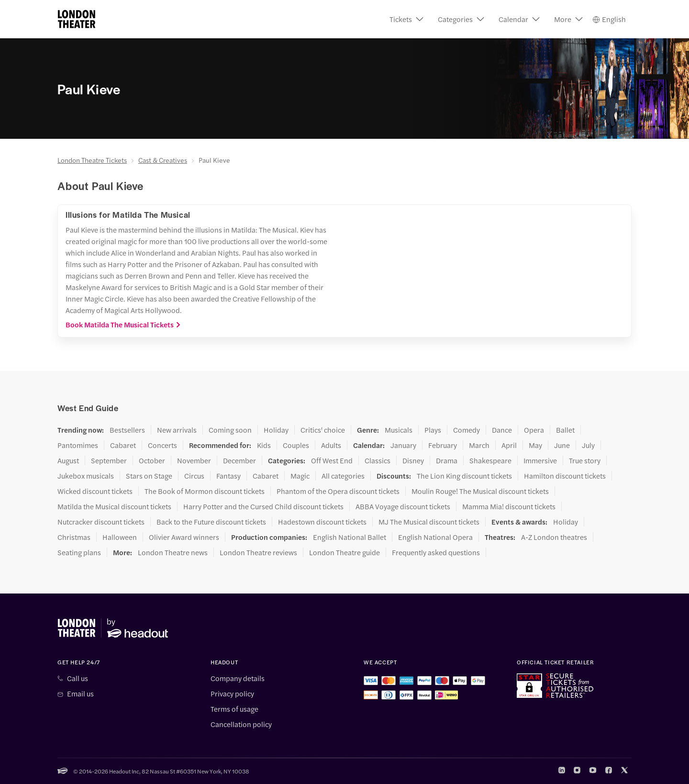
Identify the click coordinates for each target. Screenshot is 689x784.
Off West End (332, 460)
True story (585, 460)
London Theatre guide (344, 552)
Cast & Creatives (163, 160)
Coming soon (230, 430)
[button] (406, 19)
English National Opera (435, 537)
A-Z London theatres (554, 537)
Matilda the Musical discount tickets (114, 506)
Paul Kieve (214, 160)
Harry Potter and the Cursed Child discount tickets (263, 506)
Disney (413, 460)
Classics (378, 460)
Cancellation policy (241, 724)
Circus (194, 476)
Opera (534, 430)
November (194, 460)
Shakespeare (490, 460)
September (109, 460)
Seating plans (79, 552)
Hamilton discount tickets (565, 476)
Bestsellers (127, 430)
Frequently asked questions (436, 552)
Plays (433, 430)
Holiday (276, 430)
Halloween (120, 537)
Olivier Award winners (184, 537)
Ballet (565, 430)
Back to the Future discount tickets (211, 522)
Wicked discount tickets (95, 491)
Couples (296, 445)
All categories (343, 476)
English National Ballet (350, 537)
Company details (238, 678)
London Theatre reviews (258, 552)
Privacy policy (232, 694)
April (509, 445)
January (403, 445)
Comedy (467, 430)
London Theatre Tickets (92, 160)
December (239, 460)
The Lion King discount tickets (464, 476)
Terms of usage (234, 709)
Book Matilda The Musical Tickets (123, 325)
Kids (264, 445)
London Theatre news (173, 552)
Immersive (540, 460)
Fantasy (228, 476)
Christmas (74, 537)
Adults (331, 445)
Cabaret (123, 445)
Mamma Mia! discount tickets (509, 506)
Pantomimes (78, 445)
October (152, 460)
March (479, 445)
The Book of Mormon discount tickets (205, 491)
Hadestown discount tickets (322, 522)
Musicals (399, 430)
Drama (447, 460)
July (588, 445)
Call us (78, 678)
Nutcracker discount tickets (101, 522)
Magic (300, 476)
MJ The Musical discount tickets (429, 522)
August (68, 460)
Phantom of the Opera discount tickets (338, 491)
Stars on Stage (149, 476)
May (535, 445)
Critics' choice (323, 430)
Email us (80, 694)
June (562, 445)
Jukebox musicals (86, 476)
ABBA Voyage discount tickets (403, 506)
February (443, 445)
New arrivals (177, 430)
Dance (502, 430)
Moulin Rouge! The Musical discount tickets (480, 491)
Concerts (162, 445)
